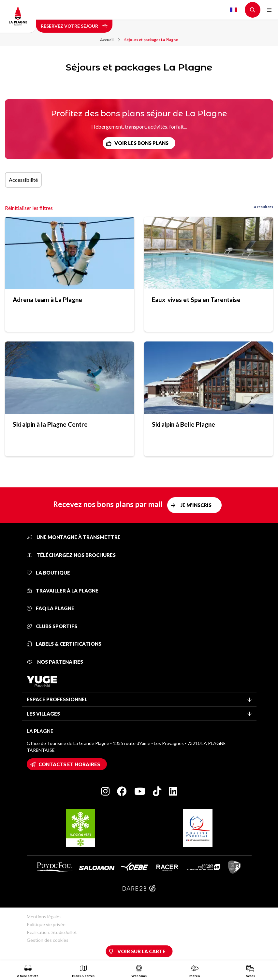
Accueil (110, 40)
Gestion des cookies (48, 940)
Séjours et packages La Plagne (151, 40)
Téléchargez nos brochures (71, 555)
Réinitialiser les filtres (29, 208)
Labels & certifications (64, 644)
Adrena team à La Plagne (47, 300)
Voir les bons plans (141, 143)
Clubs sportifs (52, 626)
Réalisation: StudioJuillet (52, 932)
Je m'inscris (196, 505)
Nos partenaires (55, 662)
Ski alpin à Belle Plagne (183, 424)
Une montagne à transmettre (74, 537)
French (234, 10)
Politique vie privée (46, 924)
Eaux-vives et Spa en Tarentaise (196, 300)
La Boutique (48, 573)
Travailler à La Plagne (63, 591)
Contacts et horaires (69, 764)
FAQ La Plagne (51, 608)
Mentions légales (44, 917)
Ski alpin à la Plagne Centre (50, 424)
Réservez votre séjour (74, 26)
